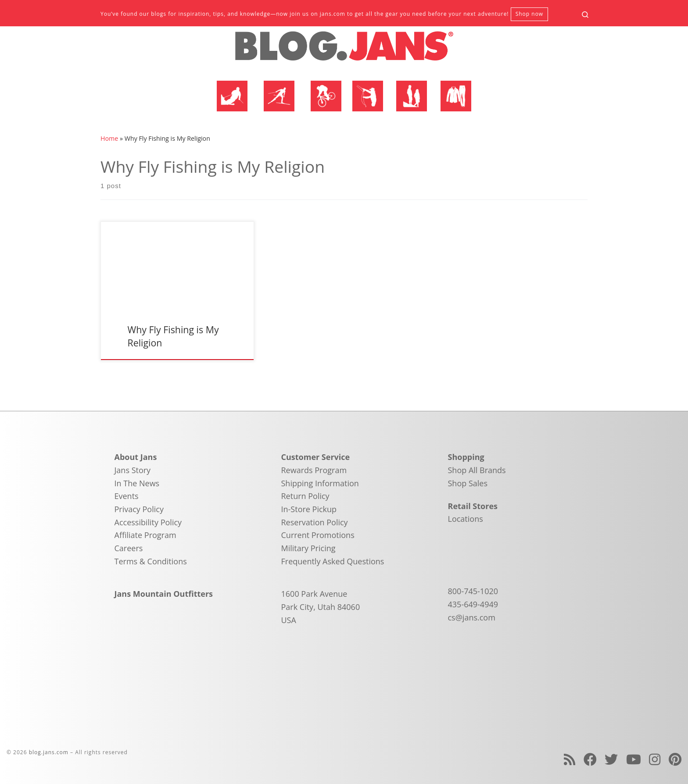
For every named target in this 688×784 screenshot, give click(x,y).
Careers (129, 548)
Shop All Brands (477, 470)
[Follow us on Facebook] (590, 759)
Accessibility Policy (148, 522)
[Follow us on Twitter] (611, 759)
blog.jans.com (49, 752)
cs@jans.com (472, 617)
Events (127, 496)
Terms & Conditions (151, 561)
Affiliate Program (145, 535)
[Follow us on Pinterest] (675, 759)
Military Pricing (308, 548)
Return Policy (305, 496)
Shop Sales (468, 483)
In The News (137, 483)
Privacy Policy (139, 509)
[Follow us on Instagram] (655, 759)
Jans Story (133, 470)
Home (109, 138)
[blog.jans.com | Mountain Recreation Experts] (344, 50)
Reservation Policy (315, 522)
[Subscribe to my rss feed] (570, 759)
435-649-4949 (473, 604)
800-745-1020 (473, 591)
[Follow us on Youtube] (634, 759)
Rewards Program (314, 470)
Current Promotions (318, 535)
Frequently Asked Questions (333, 561)
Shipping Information (320, 483)
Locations (466, 519)
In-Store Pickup (309, 509)
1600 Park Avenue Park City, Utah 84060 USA (321, 607)
